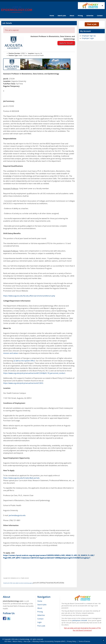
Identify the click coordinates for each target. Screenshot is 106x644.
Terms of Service (84, 641)
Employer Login (88, 38)
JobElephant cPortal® (80, 620)
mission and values (11, 353)
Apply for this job (66, 43)
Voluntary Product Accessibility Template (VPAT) (49, 641)
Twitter (9, 618)
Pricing (80, 16)
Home (52, 16)
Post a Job (92, 24)
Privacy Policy (72, 641)
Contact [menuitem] (40, 619)
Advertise (90, 16)
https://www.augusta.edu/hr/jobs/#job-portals (21, 478)
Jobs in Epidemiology (22, 639)
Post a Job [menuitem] (41, 626)
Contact (100, 16)
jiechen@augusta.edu (17, 515)
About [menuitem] (40, 608)
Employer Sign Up (89, 36)
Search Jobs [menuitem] (42, 605)
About (72, 16)
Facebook (5, 618)
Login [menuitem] (39, 622)
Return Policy (17, 641)
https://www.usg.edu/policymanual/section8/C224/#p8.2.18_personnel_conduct (34, 373)
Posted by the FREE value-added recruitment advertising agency (18, 583)
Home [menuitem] (40, 601)
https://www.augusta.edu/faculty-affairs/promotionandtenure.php (29, 296)
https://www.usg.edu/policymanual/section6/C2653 (23, 383)
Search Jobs (62, 16)
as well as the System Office (24, 361)
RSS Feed (8, 641)
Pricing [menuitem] (40, 612)
